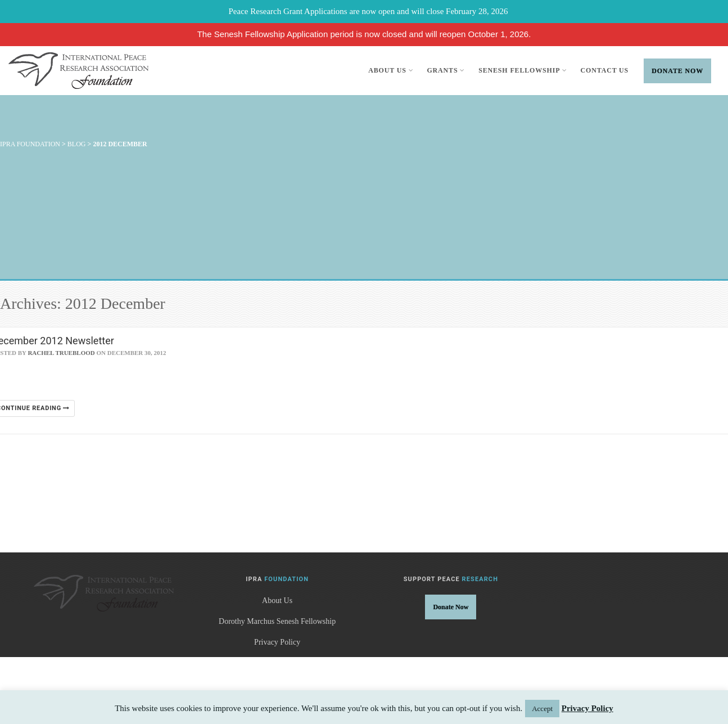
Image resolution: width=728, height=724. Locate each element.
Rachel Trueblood (61, 353)
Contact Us (605, 70)
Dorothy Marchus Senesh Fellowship (277, 621)
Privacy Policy (277, 642)
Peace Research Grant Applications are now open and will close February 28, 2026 (368, 11)
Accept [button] (542, 709)
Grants (446, 70)
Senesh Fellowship (523, 70)
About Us (391, 70)
